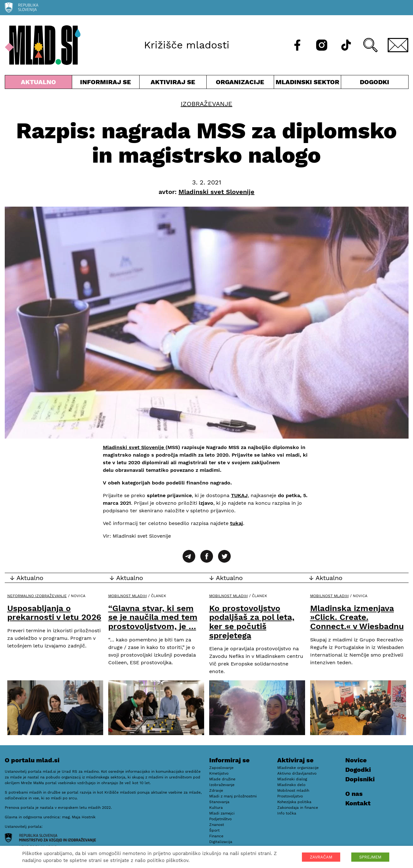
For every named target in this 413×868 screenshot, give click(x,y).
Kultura (216, 808)
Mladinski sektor (308, 83)
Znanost (217, 825)
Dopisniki (360, 779)
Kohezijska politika (294, 802)
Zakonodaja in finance (298, 808)
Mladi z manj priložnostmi (233, 796)
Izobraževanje (206, 104)
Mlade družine (222, 779)
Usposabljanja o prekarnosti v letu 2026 (54, 613)
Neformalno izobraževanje (37, 596)
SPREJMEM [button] (370, 857)
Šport (214, 830)
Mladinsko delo (291, 785)
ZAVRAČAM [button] (321, 857)
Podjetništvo (220, 819)
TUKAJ (239, 495)
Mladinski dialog (292, 779)
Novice (356, 760)
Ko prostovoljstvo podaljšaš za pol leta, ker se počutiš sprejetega (252, 622)
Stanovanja (219, 802)
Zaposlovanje (221, 768)
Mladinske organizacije (298, 768)
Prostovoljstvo (290, 796)
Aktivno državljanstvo (297, 773)
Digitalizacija (221, 842)
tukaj (237, 523)
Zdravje (216, 790)
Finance (216, 836)
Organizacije (240, 83)
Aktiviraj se (173, 83)
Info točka (287, 813)
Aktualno (39, 83)
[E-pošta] (398, 45)
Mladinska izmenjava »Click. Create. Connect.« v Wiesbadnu (357, 617)
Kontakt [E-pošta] (358, 803)
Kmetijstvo (219, 773)
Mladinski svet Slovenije (134, 447)
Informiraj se (106, 83)
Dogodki (375, 82)
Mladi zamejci (222, 813)
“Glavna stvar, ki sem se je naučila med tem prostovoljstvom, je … (153, 617)
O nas (354, 794)
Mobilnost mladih (128, 596)
